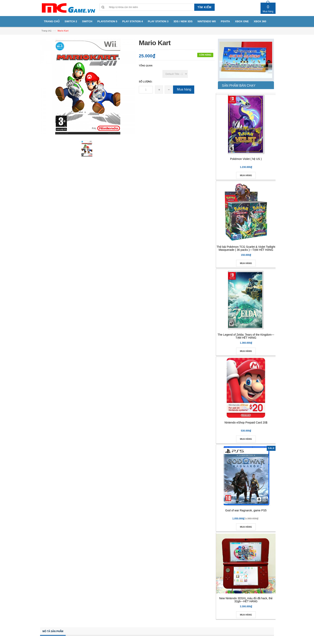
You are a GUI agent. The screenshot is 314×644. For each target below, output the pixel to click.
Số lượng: (146, 82)
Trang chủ (46, 31)
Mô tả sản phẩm (53, 631)
